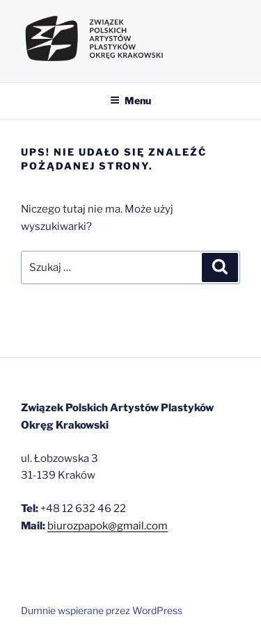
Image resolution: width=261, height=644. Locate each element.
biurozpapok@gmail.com (108, 526)
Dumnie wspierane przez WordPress (102, 610)
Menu (130, 100)
